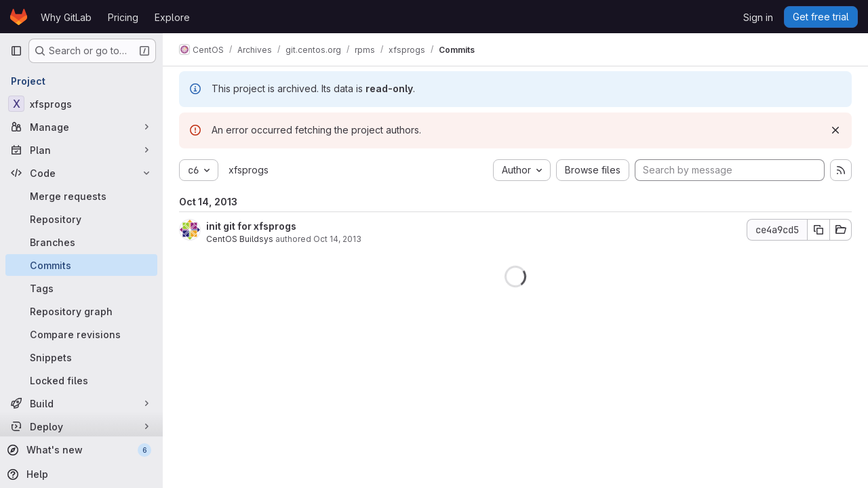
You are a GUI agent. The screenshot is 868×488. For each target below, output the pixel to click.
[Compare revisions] (81, 334)
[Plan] (81, 150)
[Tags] (81, 288)
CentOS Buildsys (240, 239)
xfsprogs (249, 170)
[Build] (81, 403)
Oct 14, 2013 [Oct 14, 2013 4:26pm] (337, 239)
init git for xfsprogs (251, 226)
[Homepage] (19, 17)
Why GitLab (66, 17)
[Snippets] (81, 357)
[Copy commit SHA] (818, 230)
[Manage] (81, 127)
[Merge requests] (81, 196)
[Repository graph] (81, 311)
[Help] (80, 474)
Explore (172, 17)
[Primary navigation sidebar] (16, 51)
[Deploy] (81, 426)
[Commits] (81, 265)
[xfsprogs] (81, 104)
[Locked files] (81, 380)
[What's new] (80, 450)
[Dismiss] (835, 130)
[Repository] (81, 219)
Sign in (758, 17)
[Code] (81, 173)
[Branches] (81, 242)
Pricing (123, 17)
